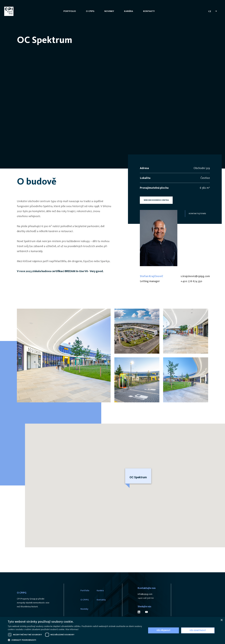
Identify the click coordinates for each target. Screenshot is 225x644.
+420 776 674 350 (191, 281)
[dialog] (112, 630)
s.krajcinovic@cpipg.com (195, 276)
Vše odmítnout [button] (198, 630)
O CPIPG (90, 14)
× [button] (221, 620)
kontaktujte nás (197, 214)
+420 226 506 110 (146, 598)
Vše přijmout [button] (164, 630)
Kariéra (129, 14)
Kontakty (149, 14)
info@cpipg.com (145, 595)
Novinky (110, 14)
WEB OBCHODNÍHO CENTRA (156, 200)
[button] (75, 640)
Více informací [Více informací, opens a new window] (72, 629)
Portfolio (70, 14)
